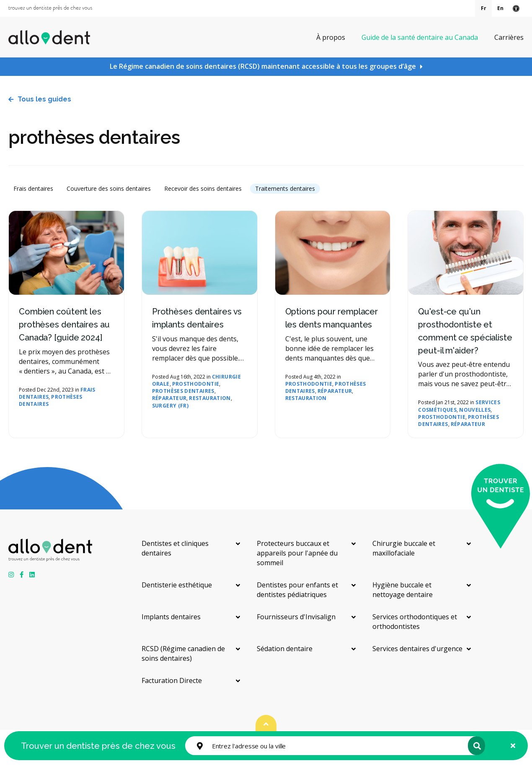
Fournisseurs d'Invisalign (296, 617)
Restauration (210, 398)
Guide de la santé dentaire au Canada (420, 37)
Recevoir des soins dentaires (203, 188)
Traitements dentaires (285, 188)
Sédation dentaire (285, 649)
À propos (331, 37)
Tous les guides (44, 99)
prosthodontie (196, 384)
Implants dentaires (171, 617)
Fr (484, 8)
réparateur (169, 398)
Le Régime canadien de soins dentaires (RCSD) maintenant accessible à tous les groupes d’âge (263, 66)
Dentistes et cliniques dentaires (175, 548)
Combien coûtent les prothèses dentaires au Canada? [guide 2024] (64, 325)
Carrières (509, 37)
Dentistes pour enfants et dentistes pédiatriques (297, 590)
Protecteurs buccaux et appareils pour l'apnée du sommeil (297, 553)
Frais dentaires (33, 188)
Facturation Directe (172, 680)
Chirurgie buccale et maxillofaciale (404, 548)
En (500, 8)
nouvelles (475, 410)
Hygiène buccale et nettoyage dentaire (403, 590)
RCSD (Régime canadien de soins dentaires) (183, 653)
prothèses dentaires (51, 400)
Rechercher (475, 746)
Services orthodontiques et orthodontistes (415, 622)
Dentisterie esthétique (177, 585)
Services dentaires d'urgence (417, 649)
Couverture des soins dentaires (109, 188)
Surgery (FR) (170, 406)
